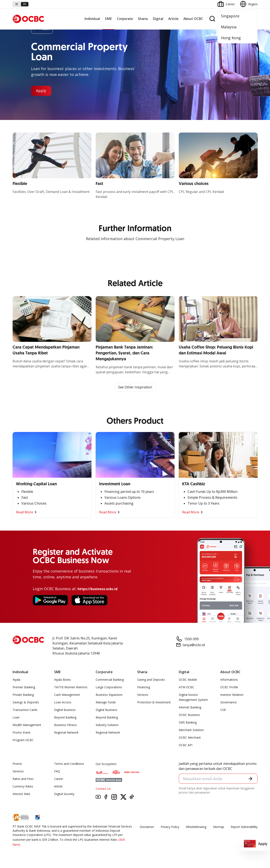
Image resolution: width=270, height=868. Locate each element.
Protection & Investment (154, 702)
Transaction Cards (25, 710)
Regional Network (66, 732)
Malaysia (229, 27)
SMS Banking (188, 722)
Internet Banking (190, 707)
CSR (223, 710)
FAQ (57, 771)
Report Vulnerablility (244, 827)
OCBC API (186, 745)
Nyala (16, 680)
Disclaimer (147, 827)
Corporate (125, 19)
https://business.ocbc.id (98, 589)
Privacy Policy (170, 827)
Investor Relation (232, 695)
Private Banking (23, 695)
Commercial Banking (110, 680)
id (17, 4)
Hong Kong (231, 38)
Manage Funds (106, 702)
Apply (41, 91)
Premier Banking (24, 687)
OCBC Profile (229, 687)
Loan (16, 717)
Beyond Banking (65, 717)
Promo (17, 764)
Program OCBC (23, 740)
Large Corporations (109, 687)
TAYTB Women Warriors (71, 687)
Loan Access (63, 702)
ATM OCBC (187, 687)
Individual (92, 19)
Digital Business (65, 710)
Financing (144, 687)
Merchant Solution (191, 730)
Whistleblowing (196, 827)
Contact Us (103, 789)
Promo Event (22, 732)
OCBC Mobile (188, 680)
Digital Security (64, 794)
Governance (228, 702)
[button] (250, 779)
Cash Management (67, 695)
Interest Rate (21, 794)
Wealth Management (27, 725)
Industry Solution (107, 725)
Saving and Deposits (151, 680)
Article (173, 19)
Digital (158, 19)
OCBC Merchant (190, 737)
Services (143, 695)
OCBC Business (189, 715)
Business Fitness (65, 725)
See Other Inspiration (135, 387)
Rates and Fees (23, 779)
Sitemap (218, 827)
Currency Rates (23, 786)
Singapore (230, 16)
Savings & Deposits (26, 702)
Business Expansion (109, 695)
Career (59, 779)
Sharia (143, 19)
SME (108, 19)
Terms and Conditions (69, 764)
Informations (229, 680)
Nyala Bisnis (62, 680)
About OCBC (193, 19)
